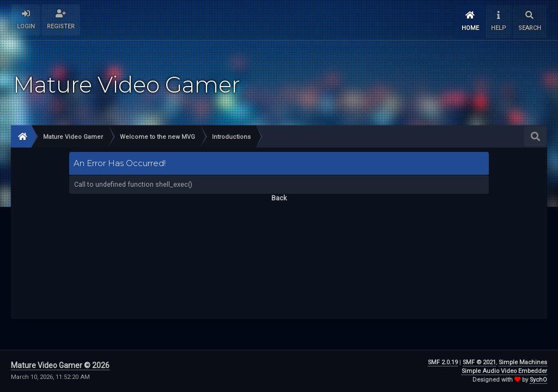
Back (279, 198)
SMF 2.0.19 (443, 362)
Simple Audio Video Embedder (504, 371)
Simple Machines (523, 362)
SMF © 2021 (479, 362)
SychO (538, 380)
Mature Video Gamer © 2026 (60, 365)
